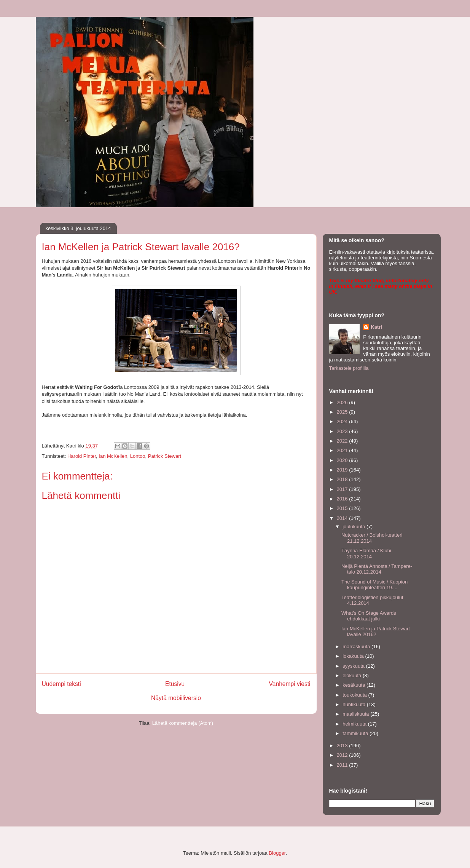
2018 (343, 479)
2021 (343, 450)
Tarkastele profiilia (349, 368)
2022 (343, 441)
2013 (343, 746)
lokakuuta (354, 656)
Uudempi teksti (61, 684)
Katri (376, 327)
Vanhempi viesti (290, 684)
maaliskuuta (356, 714)
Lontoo (138, 456)
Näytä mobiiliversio (176, 698)
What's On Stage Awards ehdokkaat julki (369, 616)
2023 (343, 431)
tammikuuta (356, 733)
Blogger (277, 853)
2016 (343, 499)
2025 (343, 412)
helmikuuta (355, 724)
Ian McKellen (113, 456)
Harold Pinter (82, 456)
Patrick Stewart (165, 456)
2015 (343, 508)
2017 (343, 489)
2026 (343, 402)
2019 (343, 470)
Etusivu (175, 684)
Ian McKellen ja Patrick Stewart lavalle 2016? (376, 632)
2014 (343, 518)
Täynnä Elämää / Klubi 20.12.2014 (366, 554)
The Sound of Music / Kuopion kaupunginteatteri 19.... (374, 585)
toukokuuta (355, 695)
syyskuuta (354, 666)
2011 (343, 765)
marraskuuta (357, 647)
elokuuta (353, 675)
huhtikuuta (355, 704)
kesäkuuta (354, 685)
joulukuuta (354, 527)
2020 (343, 460)
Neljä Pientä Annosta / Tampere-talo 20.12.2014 (377, 569)
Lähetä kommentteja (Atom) (183, 723)
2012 (343, 755)
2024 (343, 421)
